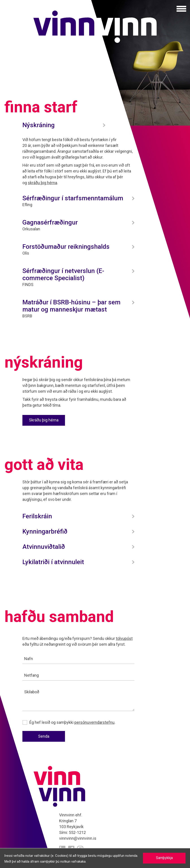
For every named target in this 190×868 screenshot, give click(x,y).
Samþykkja (164, 858)
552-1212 (77, 832)
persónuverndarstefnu (94, 722)
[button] (181, 9)
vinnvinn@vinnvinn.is (78, 838)
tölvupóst (124, 638)
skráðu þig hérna (42, 183)
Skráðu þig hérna (44, 420)
